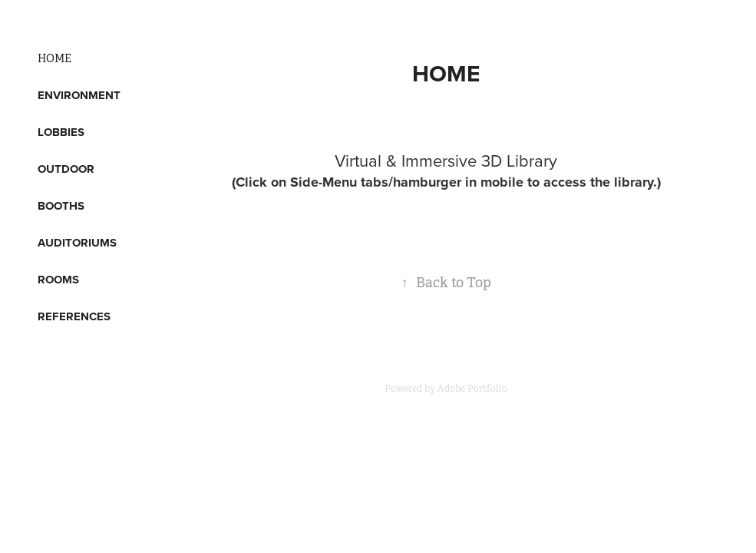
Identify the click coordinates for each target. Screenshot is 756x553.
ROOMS (58, 280)
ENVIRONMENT (79, 95)
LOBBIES (61, 132)
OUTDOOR (66, 169)
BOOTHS (61, 206)
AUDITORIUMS (77, 243)
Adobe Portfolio (472, 389)
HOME (54, 58)
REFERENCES (74, 316)
